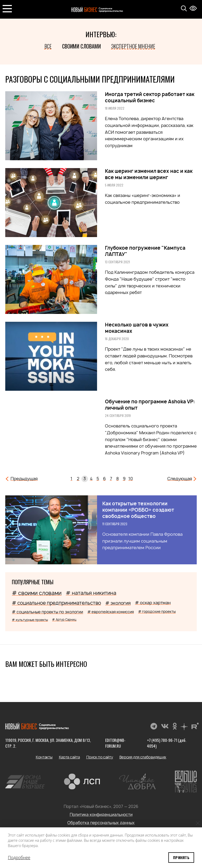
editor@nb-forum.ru (115, 743)
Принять (181, 857)
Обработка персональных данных (101, 823)
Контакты (44, 757)
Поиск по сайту (100, 757)
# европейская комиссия (111, 612)
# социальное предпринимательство (56, 603)
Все (48, 46)
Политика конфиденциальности (101, 815)
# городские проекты (157, 612)
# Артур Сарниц (64, 620)
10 (131, 479)
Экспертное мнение (133, 46)
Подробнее (19, 858)
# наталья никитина (91, 593)
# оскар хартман (153, 603)
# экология (118, 603)
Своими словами (81, 46)
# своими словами (37, 593)
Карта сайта (69, 757)
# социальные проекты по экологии (47, 612)
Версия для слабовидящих (143, 757)
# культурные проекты (30, 620)
